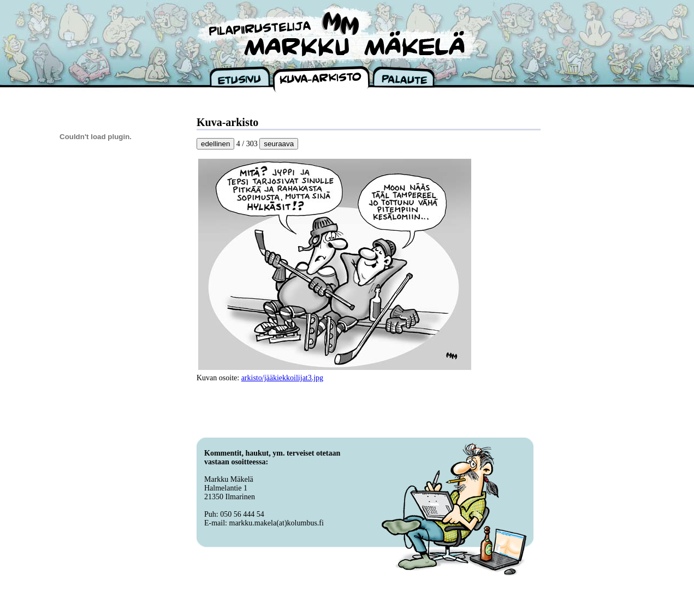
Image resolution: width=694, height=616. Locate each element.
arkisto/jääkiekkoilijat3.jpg (282, 378)
